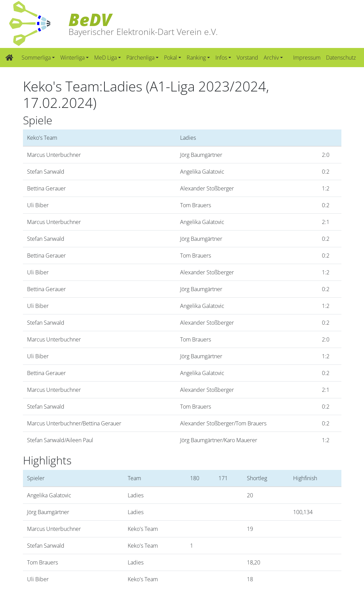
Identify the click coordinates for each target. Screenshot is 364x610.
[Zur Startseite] (9, 58)
